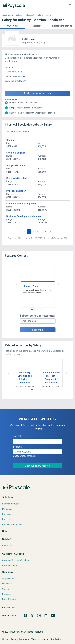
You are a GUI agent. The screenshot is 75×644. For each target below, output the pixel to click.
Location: (9, 67)
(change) (22, 76)
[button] (12, 25)
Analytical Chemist (16, 165)
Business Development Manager (24, 216)
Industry (19, 15)
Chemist (11, 140)
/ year (32, 39)
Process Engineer (16, 191)
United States (7, 15)
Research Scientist (17, 178)
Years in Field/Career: (16, 81)
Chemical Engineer (16, 153)
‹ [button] (17, 284)
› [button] (58, 284)
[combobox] (37, 72)
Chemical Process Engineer (21, 204)
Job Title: (18, 436)
